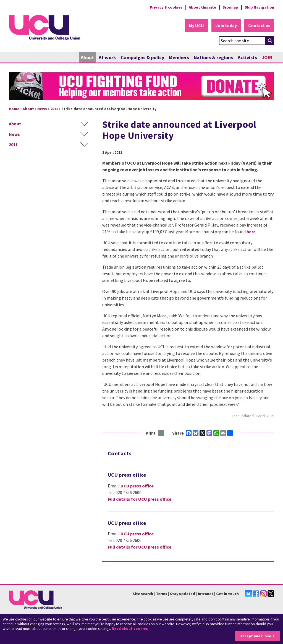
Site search (143, 594)
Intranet (206, 594)
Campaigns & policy (142, 57)
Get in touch (227, 594)
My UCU (196, 25)
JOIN (267, 57)
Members (179, 57)
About (87, 57)
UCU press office (137, 486)
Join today (226, 25)
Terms (162, 594)
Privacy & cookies (166, 7)
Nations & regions (213, 57)
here (251, 232)
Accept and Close (256, 636)
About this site (202, 7)
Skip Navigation (259, 7)
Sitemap (230, 7)
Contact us (259, 25)
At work (107, 57)
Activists (247, 57)
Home (14, 109)
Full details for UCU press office (140, 499)
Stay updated (183, 594)
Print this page (162, 433)
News (42, 109)
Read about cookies (130, 629)
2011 (54, 109)
